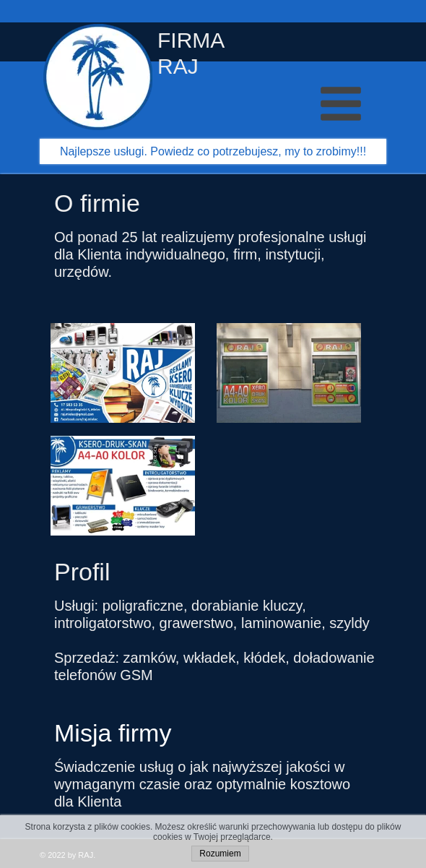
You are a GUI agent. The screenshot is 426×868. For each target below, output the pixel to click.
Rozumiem (220, 854)
